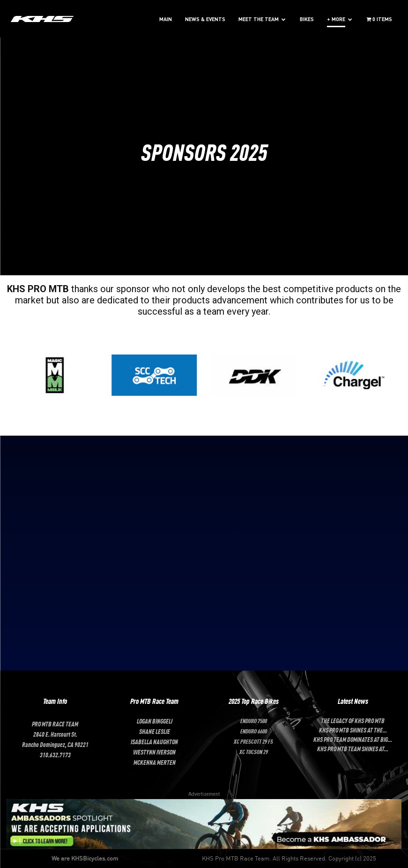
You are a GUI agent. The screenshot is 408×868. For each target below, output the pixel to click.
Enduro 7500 (254, 720)
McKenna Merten (155, 762)
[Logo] (42, 19)
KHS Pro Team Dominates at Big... (353, 739)
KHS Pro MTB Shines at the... (353, 729)
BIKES (307, 19)
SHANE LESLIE (155, 731)
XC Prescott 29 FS (253, 741)
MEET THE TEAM (259, 19)
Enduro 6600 (254, 730)
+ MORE (336, 19)
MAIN (166, 19)
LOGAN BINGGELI (155, 720)
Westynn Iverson (154, 751)
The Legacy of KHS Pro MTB (353, 720)
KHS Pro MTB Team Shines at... (353, 748)
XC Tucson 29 (254, 751)
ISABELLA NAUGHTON (154, 741)
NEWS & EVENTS (205, 19)
